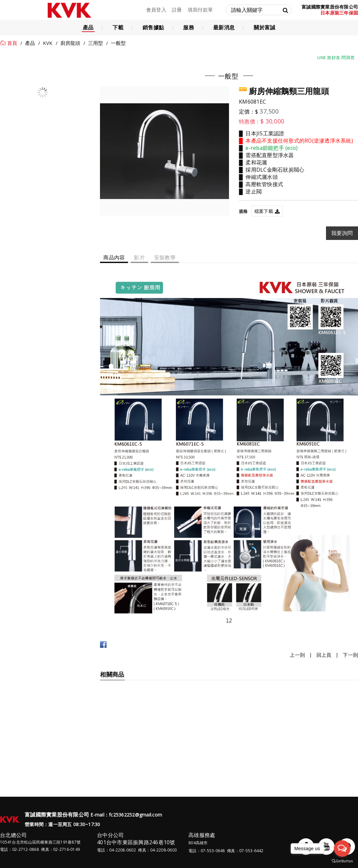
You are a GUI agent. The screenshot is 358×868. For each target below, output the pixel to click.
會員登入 (156, 10)
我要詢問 (342, 233)
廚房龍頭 (70, 43)
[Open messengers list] (342, 849)
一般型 (118, 43)
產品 (30, 43)
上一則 (297, 655)
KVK (48, 43)
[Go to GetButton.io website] (342, 861)
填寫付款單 (200, 10)
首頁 (12, 43)
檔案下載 (264, 211)
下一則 (350, 655)
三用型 (96, 43)
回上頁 (324, 655)
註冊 (177, 10)
